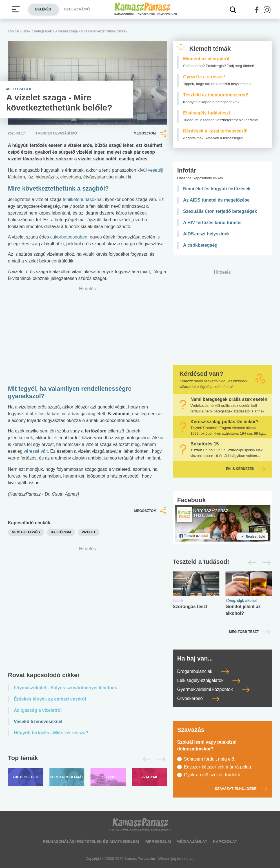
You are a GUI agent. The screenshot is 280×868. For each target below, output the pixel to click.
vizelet (89, 532)
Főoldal (13, 31)
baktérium (61, 532)
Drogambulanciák (203, 671)
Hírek (27, 31)
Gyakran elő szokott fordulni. (213, 775)
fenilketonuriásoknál (83, 199)
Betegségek (43, 31)
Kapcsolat (225, 842)
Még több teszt (244, 632)
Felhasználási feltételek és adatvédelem (91, 842)
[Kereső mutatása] (233, 10)
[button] (257, 10)
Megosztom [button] (150, 133)
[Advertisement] (87, 605)
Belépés (43, 9)
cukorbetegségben (69, 237)
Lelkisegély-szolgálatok (209, 680)
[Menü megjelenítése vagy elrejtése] (16, 9)
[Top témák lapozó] (87, 759)
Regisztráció (77, 9)
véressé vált (36, 451)
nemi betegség (26, 532)
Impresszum (158, 842)
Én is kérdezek (246, 469)
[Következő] (160, 759)
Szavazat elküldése (241, 789)
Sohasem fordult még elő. (210, 759)
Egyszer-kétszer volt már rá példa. (218, 767)
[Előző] (145, 759)
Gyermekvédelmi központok (213, 689)
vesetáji (155, 170)
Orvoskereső (198, 698)
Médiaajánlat (192, 842)
